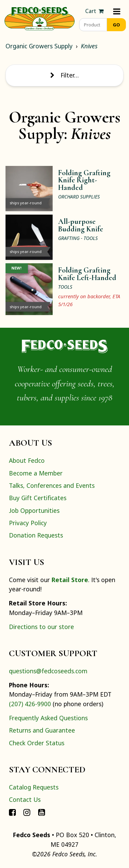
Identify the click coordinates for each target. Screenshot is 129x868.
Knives (89, 46)
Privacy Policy (28, 523)
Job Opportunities (34, 510)
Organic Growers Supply (39, 46)
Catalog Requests (34, 787)
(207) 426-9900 (30, 704)
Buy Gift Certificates (38, 498)
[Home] (40, 18)
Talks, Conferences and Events (52, 485)
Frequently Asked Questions (48, 718)
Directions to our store (41, 627)
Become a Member (36, 473)
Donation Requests (36, 535)
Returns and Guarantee (42, 730)
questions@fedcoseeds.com (48, 671)
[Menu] (117, 11)
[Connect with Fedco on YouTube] (42, 812)
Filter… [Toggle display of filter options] (64, 75)
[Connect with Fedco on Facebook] (12, 812)
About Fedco (27, 460)
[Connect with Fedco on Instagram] (27, 812)
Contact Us (25, 799)
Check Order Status (37, 743)
